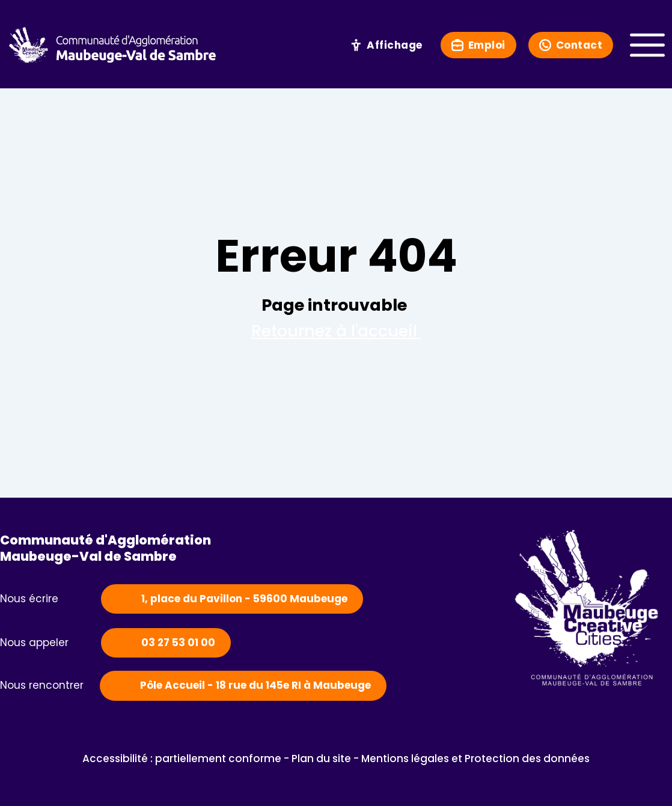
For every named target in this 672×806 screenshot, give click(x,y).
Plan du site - (326, 759)
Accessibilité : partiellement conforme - (187, 759)
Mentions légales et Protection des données (475, 759)
